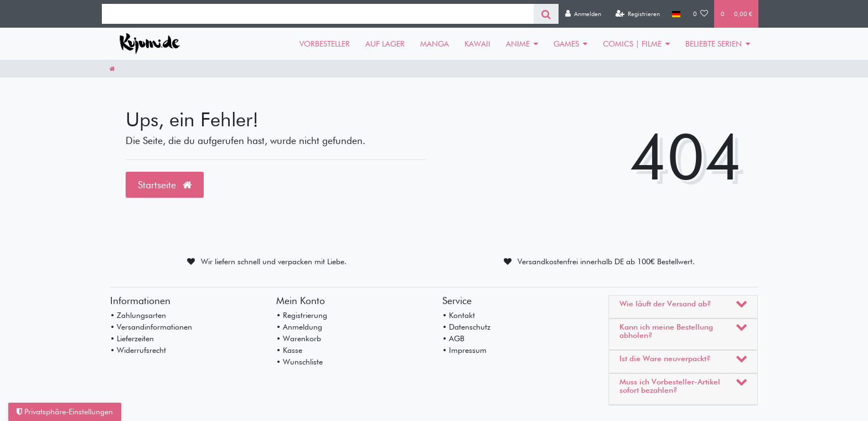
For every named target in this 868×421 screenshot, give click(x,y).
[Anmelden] (583, 14)
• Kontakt (459, 315)
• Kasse (289, 350)
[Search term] (318, 14)
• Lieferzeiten (132, 338)
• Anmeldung (299, 327)
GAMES (566, 44)
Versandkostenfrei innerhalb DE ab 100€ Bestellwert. (606, 261)
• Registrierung (302, 315)
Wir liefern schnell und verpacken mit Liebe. (274, 261)
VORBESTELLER (325, 44)
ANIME (518, 44)
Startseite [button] (165, 185)
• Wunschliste (299, 362)
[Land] (676, 14)
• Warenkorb (299, 338)
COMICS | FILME (632, 44)
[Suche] (546, 14)
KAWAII (477, 44)
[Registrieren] (637, 14)
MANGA (435, 44)
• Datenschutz (466, 327)
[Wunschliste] (701, 14)
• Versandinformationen (151, 327)
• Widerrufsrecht (138, 350)
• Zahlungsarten (138, 315)
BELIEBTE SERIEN (714, 44)
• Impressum (464, 350)
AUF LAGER (385, 44)
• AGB (453, 338)
